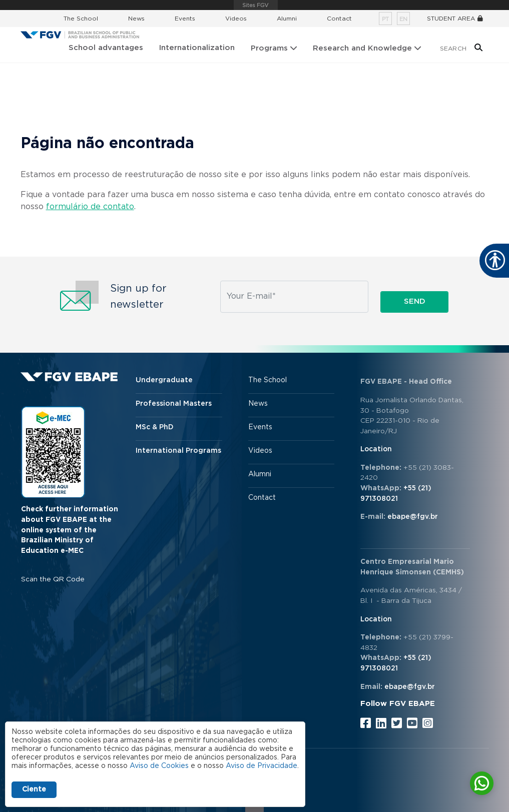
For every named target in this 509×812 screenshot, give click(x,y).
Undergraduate (164, 380)
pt (385, 19)
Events (185, 19)
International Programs (178, 451)
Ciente (34, 789)
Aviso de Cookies (159, 766)
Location (376, 449)
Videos (236, 19)
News (136, 19)
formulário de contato (90, 207)
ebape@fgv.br (413, 517)
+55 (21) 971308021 (396, 494)
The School (81, 19)
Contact (339, 19)
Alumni (287, 19)
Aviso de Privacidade (262, 766)
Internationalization (197, 48)
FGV (256, 5)
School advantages (106, 48)
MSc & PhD (155, 427)
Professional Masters (174, 404)
